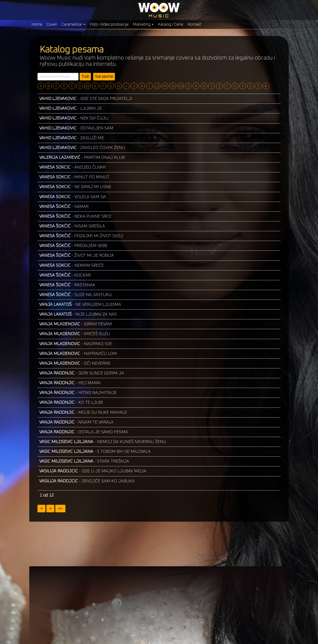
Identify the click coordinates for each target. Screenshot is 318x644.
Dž (87, 86)
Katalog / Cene (171, 24)
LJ (157, 86)
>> (60, 509)
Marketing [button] (143, 24)
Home (37, 24)
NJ (181, 86)
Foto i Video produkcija (109, 24)
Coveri (52, 24)
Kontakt (194, 24)
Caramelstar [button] (74, 24)
